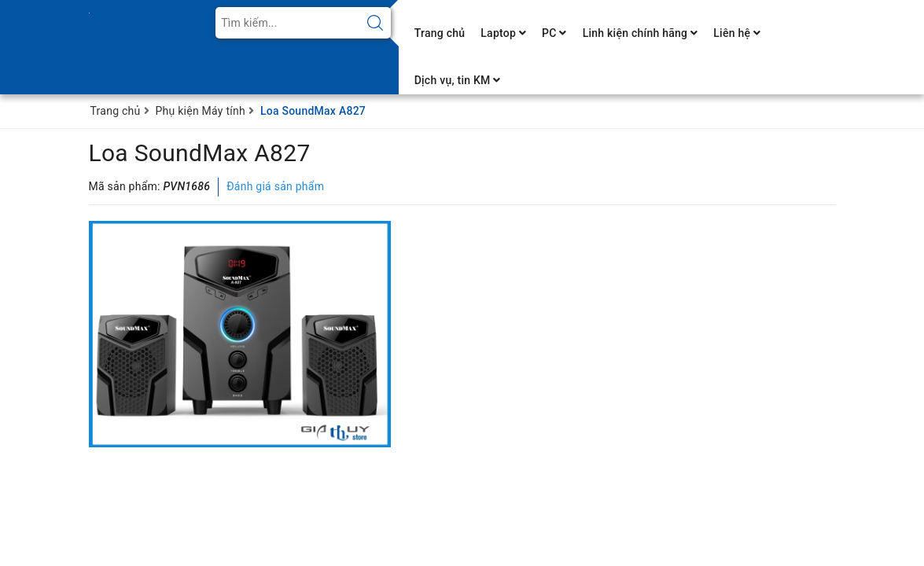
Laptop (503, 33)
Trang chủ (440, 33)
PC (554, 33)
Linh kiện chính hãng (641, 33)
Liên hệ (737, 33)
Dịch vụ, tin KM (458, 80)
